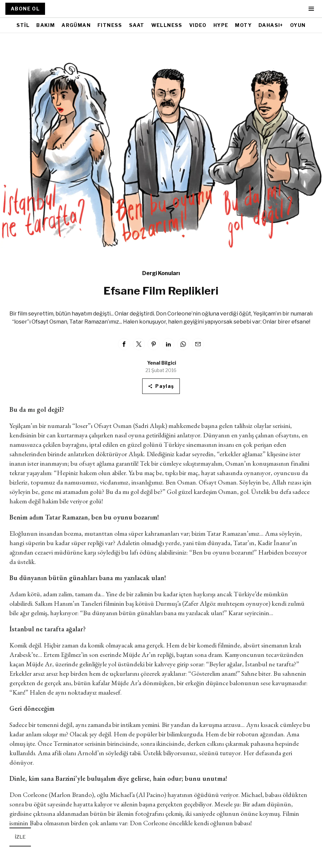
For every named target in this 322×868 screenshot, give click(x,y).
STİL (23, 25)
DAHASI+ (271, 25)
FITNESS (110, 25)
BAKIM (46, 25)
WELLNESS (167, 25)
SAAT (137, 25)
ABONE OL (25, 9)
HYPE (221, 25)
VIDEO (198, 25)
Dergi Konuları (161, 273)
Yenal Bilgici (162, 363)
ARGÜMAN (76, 25)
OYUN (298, 25)
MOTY (243, 25)
